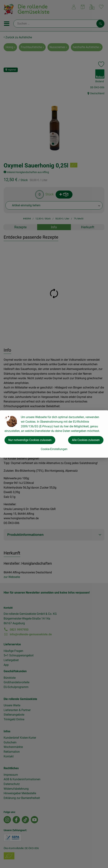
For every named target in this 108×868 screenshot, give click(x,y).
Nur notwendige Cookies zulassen (30, 440)
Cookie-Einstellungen (54, 449)
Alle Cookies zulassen (86, 440)
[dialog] (54, 434)
